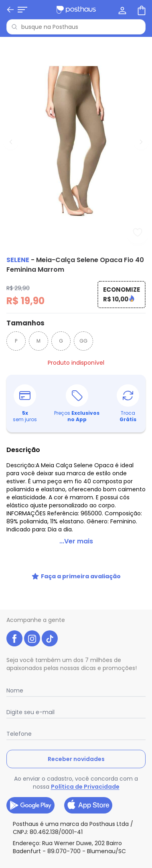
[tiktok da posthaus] (50, 638)
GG (83, 341)
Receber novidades (76, 759)
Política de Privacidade (85, 787)
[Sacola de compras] (141, 10)
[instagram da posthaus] (32, 638)
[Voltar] (10, 10)
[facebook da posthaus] (14, 638)
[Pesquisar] (14, 27)
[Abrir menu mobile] (22, 10)
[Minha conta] (122, 10)
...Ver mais (76, 541)
